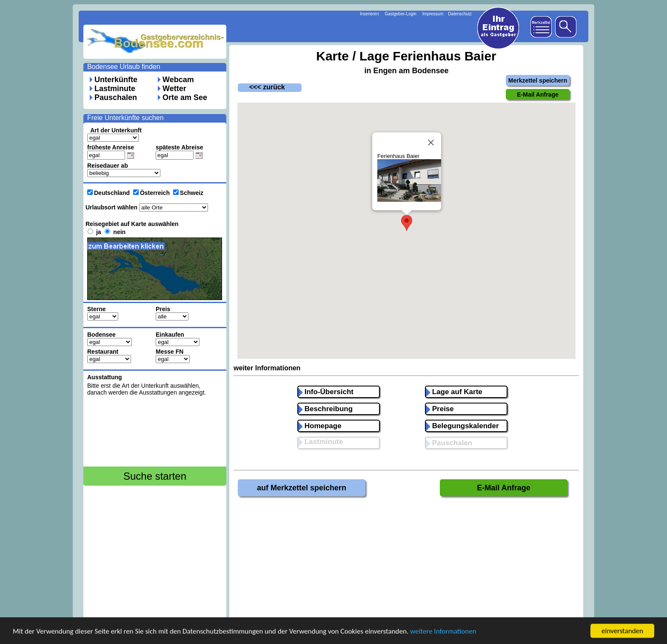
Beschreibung (325, 409)
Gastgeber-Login (400, 14)
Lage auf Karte (454, 392)
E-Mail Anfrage (503, 488)
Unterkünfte (116, 80)
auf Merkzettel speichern (302, 488)
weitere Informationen (443, 632)
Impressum (433, 14)
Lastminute (115, 89)
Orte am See (185, 97)
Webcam (178, 80)
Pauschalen (116, 97)
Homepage (320, 426)
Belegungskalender (462, 426)
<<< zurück (261, 87)
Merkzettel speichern (538, 80)
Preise (440, 409)
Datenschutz (460, 14)
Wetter (174, 89)
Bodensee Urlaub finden (124, 67)
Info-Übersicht (326, 392)
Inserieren (369, 14)
